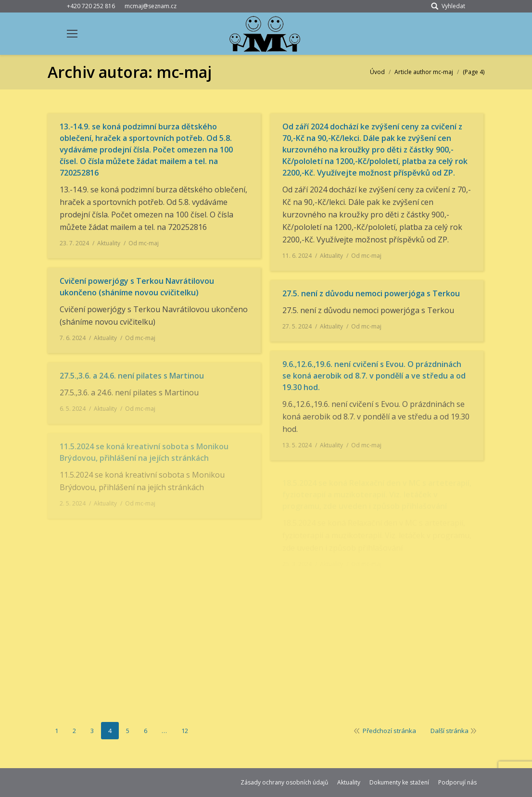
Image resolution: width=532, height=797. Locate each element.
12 (185, 731)
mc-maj (184, 72)
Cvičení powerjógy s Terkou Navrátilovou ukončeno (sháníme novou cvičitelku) (137, 287)
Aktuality (109, 243)
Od (144, 243)
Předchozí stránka (389, 731)
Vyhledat (453, 6)
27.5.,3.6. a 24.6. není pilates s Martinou (132, 376)
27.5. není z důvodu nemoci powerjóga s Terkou (371, 293)
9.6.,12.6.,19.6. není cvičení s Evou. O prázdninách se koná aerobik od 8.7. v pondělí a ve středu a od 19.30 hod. (374, 376)
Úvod (377, 72)
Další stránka (450, 731)
